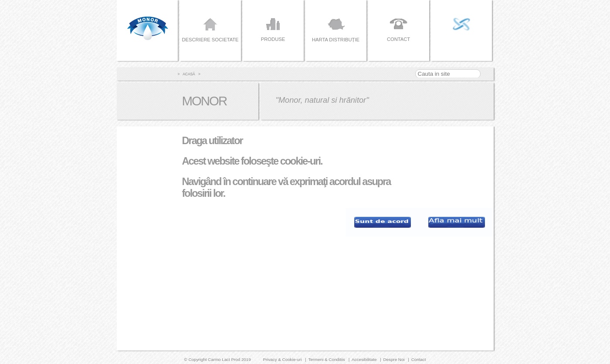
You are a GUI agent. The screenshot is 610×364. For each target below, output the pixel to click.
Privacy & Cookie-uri (282, 359)
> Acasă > (189, 74)
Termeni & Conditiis (327, 359)
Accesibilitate (364, 359)
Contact (419, 359)
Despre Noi (394, 359)
